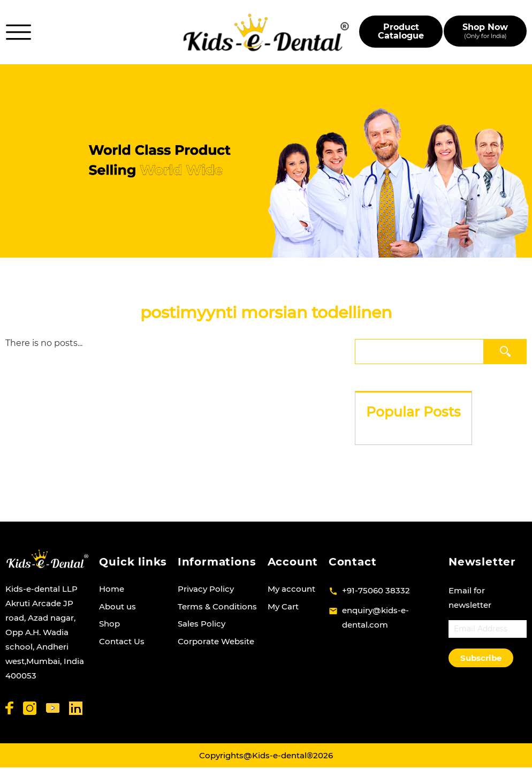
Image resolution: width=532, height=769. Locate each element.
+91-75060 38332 (376, 590)
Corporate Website (216, 641)
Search (506, 351)
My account (291, 589)
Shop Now (485, 31)
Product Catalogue (401, 31)
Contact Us (122, 641)
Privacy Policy (206, 589)
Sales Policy (202, 624)
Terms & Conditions (217, 606)
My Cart (283, 606)
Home (112, 589)
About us (117, 606)
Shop (109, 624)
